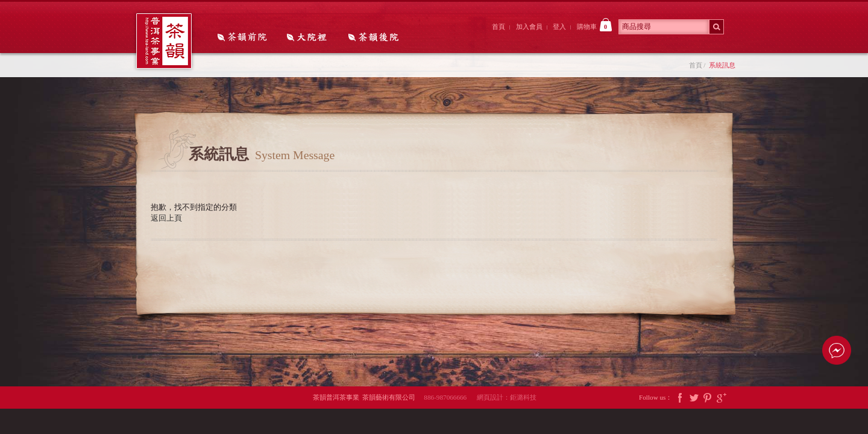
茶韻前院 (243, 38)
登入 (559, 27)
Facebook (680, 398)
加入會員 (529, 27)
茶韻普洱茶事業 (164, 41)
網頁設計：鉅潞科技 (507, 397)
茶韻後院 (376, 38)
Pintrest (708, 398)
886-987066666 (449, 397)
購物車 (594, 25)
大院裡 (310, 38)
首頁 (498, 27)
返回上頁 (166, 218)
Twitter (694, 398)
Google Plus (722, 398)
